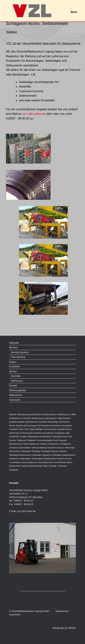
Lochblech (23, 437)
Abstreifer (13, 415)
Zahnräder (53, 466)
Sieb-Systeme (15, 451)
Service (13, 371)
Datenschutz (16, 395)
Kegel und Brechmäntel (24, 433)
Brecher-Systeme (20, 352)
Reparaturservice (16, 444)
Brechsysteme (56, 426)
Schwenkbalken (25, 448)
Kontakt (13, 385)
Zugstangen (14, 470)
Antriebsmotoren (49, 415)
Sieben (11, 32)
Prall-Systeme (18, 357)
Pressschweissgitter (44, 440)
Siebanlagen (26, 451)
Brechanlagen (53, 422)
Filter (26, 429)
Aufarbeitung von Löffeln (66, 415)
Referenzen (17, 381)
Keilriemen (38, 433)
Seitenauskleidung (39, 448)
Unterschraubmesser (29, 462)
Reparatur (63, 440)
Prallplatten (32, 440)
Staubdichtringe (49, 459)
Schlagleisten (66, 444)
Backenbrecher (32, 422)
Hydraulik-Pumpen (64, 429)
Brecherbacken (43, 426)
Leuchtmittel (14, 437)
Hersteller (16, 376)
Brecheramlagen (30, 426)
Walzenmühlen (15, 466)
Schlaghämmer (54, 444)
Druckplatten (67, 426)
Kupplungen (60, 433)
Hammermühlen (50, 429)
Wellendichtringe (36, 466)
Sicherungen (70, 448)
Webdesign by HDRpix (64, 628)
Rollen (26, 444)
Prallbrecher (22, 440)
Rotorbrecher (34, 444)
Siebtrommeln (26, 459)
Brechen (13, 347)
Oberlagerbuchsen (60, 437)
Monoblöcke (47, 437)
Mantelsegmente (35, 437)
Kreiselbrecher (48, 433)
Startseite (14, 343)
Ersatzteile (15, 366)
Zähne (45, 466)
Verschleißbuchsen (46, 462)
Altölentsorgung (24, 415)
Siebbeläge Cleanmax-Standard (54, 451)
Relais (56, 440)
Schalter (43, 444)
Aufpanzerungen (64, 418)
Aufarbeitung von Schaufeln (20, 418)
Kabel (11, 433)
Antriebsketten (36, 415)
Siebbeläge (36, 451)
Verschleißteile (60, 462)
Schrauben (13, 448)
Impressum (15, 400)
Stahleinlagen (37, 459)
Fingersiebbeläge (36, 429)
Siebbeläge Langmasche (42, 455)
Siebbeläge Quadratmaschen (64, 455)
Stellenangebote (18, 390)
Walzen (69, 462)
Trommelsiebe (15, 462)
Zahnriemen (62, 466)
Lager (68, 433)
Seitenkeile (51, 448)
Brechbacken (65, 422)
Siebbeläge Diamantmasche (20, 455)
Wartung (25, 466)
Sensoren (60, 448)
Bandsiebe (43, 422)
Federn (21, 429)
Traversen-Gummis (64, 459)
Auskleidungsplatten (17, 422)
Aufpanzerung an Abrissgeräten (44, 418)
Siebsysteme (14, 459)
